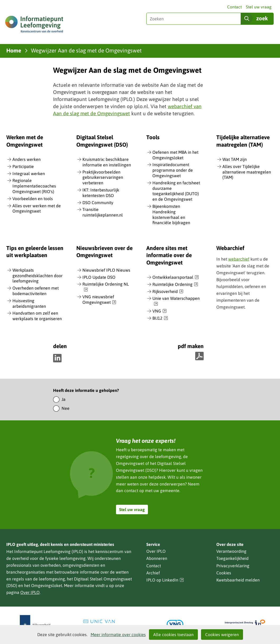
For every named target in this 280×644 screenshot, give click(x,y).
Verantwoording (231, 551)
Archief (153, 573)
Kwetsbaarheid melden (238, 580)
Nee (66, 408)
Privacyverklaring (233, 566)
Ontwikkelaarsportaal (176, 277)
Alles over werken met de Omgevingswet (37, 208)
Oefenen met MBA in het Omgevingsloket (175, 155)
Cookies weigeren (222, 635)
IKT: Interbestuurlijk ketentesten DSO (101, 193)
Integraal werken (29, 174)
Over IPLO (30, 592)
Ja (64, 399)
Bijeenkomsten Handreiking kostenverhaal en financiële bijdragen (171, 214)
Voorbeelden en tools (33, 199)
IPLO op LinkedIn (165, 580)
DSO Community (98, 203)
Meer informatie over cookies (118, 635)
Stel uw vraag (259, 7)
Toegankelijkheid (232, 558)
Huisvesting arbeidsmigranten (29, 303)
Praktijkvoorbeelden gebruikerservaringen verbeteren (103, 177)
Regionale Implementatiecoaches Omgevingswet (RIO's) (34, 186)
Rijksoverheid (168, 292)
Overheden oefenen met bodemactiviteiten (36, 291)
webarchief (239, 259)
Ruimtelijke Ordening (175, 285)
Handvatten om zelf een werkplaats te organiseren (37, 316)
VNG (160, 311)
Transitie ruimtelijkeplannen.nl (103, 212)
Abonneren (157, 558)
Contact (234, 7)
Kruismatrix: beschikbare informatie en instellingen (107, 162)
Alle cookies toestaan (173, 635)
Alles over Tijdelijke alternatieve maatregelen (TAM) (247, 172)
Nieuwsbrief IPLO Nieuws (106, 270)
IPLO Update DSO (99, 277)
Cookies (224, 573)
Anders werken (27, 159)
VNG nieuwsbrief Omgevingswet (99, 300)
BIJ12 (160, 318)
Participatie (23, 166)
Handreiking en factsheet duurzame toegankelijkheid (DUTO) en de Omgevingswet (176, 191)
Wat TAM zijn (235, 159)
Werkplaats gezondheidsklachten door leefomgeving (38, 276)
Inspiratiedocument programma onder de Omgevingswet (173, 170)
